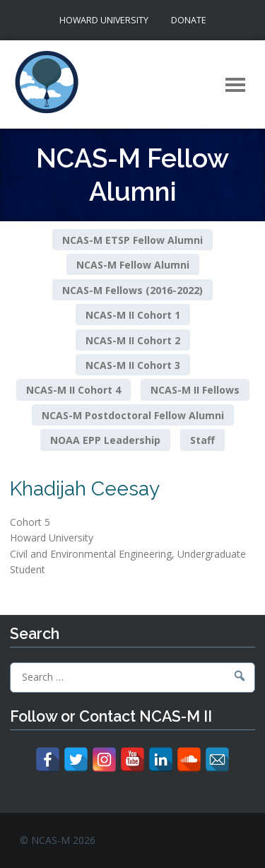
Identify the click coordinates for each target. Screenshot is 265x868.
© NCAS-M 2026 (58, 840)
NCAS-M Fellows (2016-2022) (132, 289)
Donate (189, 20)
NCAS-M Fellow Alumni (133, 265)
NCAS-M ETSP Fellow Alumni (132, 239)
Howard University (104, 20)
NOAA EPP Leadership (105, 440)
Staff (202, 440)
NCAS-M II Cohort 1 (133, 315)
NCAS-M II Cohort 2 (133, 340)
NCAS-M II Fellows (195, 390)
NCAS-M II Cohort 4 (73, 390)
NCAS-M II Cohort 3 (133, 365)
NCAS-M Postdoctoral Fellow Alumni (133, 415)
